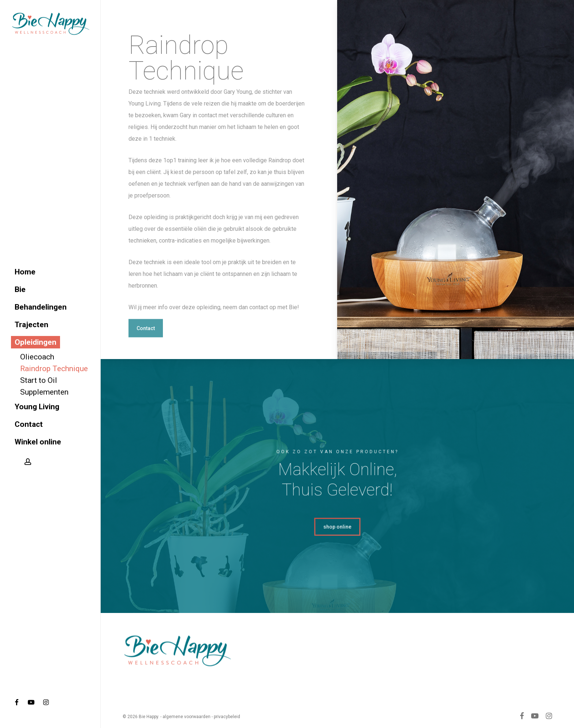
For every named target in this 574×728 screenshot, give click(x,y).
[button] (146, 346)
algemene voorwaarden (187, 717)
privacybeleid (227, 717)
